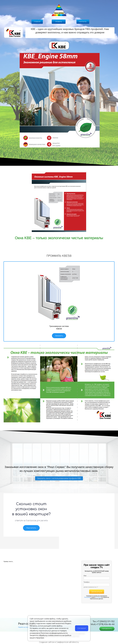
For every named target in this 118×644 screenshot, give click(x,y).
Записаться (97, 592)
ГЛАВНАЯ (37, 22)
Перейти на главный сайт (26, 627)
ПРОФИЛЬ (59, 22)
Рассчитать (31, 528)
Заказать (59, 336)
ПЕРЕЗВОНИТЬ (107, 629)
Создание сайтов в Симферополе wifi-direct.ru (59, 642)
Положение (87, 597)
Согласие (98, 597)
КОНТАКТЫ (83, 22)
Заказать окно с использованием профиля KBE (59, 478)
